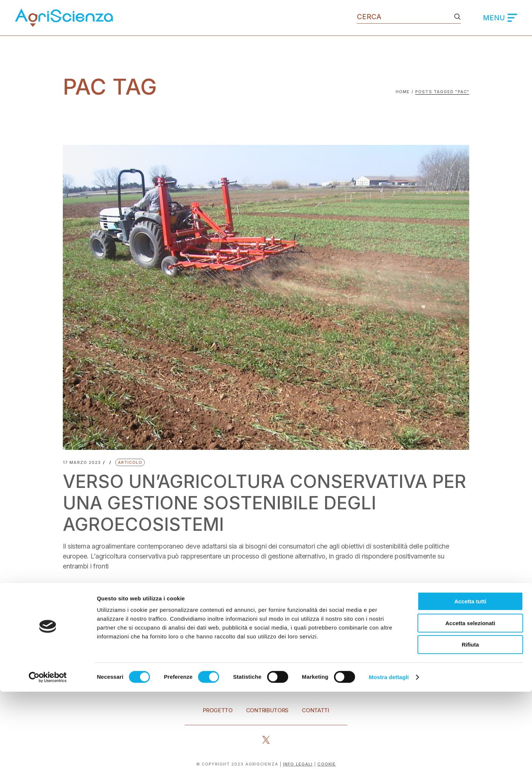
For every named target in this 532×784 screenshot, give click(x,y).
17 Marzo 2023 (82, 463)
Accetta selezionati (470, 715)
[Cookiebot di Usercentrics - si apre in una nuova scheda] (48, 770)
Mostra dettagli (389, 769)
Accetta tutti (470, 694)
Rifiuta (470, 737)
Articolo (130, 462)
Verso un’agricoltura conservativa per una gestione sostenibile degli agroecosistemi (249, 503)
